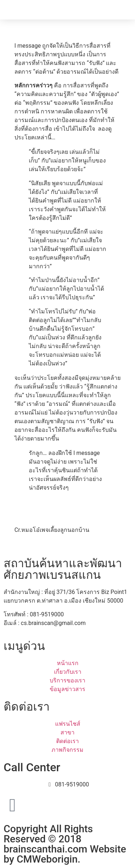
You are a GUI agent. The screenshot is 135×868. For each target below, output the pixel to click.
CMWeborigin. (48, 859)
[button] (127, 10)
